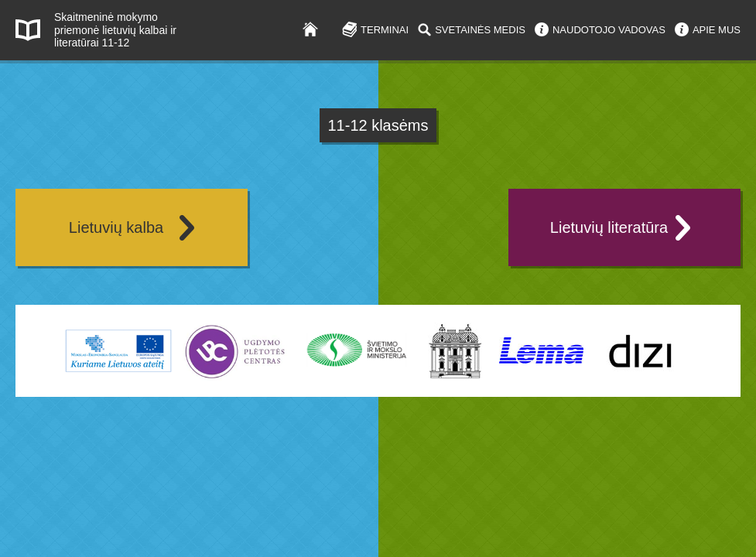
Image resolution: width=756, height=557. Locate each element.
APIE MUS (717, 30)
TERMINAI (385, 30)
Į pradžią (318, 29)
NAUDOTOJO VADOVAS (609, 30)
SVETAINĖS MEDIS (480, 30)
